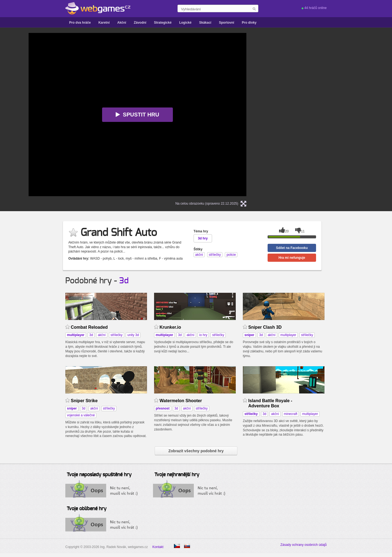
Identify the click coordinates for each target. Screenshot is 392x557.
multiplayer (288, 335)
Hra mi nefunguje (292, 258)
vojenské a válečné (81, 415)
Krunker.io (170, 327)
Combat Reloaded (89, 327)
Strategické (163, 23)
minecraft (291, 414)
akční (102, 335)
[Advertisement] (323, 115)
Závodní (140, 23)
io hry (203, 335)
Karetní (104, 23)
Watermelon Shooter (181, 401)
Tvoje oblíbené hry (87, 509)
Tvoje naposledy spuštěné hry (99, 475)
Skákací (205, 23)
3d (124, 281)
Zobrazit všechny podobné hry (196, 451)
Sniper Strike (84, 401)
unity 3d (133, 335)
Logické (185, 23)
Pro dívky (249, 23)
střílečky (117, 335)
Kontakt (158, 547)
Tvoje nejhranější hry (177, 475)
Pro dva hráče (80, 23)
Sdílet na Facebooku (292, 248)
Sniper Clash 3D (265, 327)
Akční (122, 23)
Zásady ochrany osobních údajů (304, 545)
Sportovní (226, 23)
